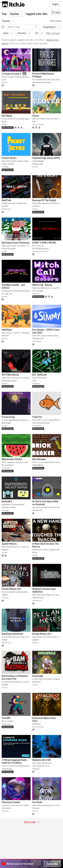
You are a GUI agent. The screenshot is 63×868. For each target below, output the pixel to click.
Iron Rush (37, 802)
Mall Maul (7, 330)
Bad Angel (6, 423)
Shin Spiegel (38, 291)
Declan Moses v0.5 (42, 634)
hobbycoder (38, 164)
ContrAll (6, 718)
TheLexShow (38, 598)
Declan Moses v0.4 (11, 589)
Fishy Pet (37, 417)
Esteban (5, 685)
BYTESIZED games (40, 248)
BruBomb (37, 682)
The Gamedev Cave (41, 766)
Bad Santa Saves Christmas (16, 243)
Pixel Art (22, 33)
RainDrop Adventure (12, 634)
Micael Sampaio (9, 248)
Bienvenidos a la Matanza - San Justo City (15, 677)
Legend (5, 595)
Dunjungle (38, 676)
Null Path (6, 200)
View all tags (53, 33)
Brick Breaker (39, 459)
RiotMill (5, 336)
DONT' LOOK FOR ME (44, 243)
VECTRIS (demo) (10, 375)
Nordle (5, 206)
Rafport (5, 550)
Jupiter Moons (9, 544)
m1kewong (7, 769)
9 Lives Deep (8, 417)
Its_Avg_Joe (7, 294)
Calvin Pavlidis (8, 164)
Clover (36, 116)
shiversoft (6, 808)
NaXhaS (36, 206)
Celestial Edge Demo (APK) (46, 158)
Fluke (35, 552)
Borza (4, 122)
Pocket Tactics (9, 158)
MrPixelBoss (38, 465)
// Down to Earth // (12, 74)
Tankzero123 (38, 338)
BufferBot (7, 501)
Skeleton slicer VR (41, 760)
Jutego (5, 640)
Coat (34, 380)
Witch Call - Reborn (42, 285)
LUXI (4, 80)
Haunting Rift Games (41, 82)
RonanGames (8, 465)
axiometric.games (9, 380)
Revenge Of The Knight (44, 200)
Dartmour (37, 724)
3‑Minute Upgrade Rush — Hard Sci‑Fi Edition (15, 761)
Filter (56, 13)
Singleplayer (49, 27)
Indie (6, 33)
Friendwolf (37, 510)
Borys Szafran (8, 721)
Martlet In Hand (9, 507)
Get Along (7, 116)
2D (37, 33)
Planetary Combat (11, 802)
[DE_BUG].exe (40, 375)
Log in (55, 4)
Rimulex (36, 808)
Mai (34, 122)
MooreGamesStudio (41, 423)
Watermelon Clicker (12, 459)
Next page (30, 822)
